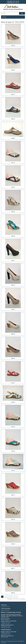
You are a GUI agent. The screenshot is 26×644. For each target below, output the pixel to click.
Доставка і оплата (5, 607)
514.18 (13, 402)
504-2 (13, 309)
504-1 (13, 260)
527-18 (13, 519)
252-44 (13, 45)
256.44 (13, 138)
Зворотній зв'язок (5, 610)
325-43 (13, 236)
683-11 (13, 568)
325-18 (13, 212)
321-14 (13, 163)
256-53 (13, 119)
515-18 (13, 427)
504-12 (13, 285)
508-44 (13, 358)
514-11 (13, 383)
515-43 (13, 451)
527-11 (13, 495)
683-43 (13, 593)
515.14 (13, 470)
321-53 (13, 187)
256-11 (13, 94)
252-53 (13, 70)
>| (16, 597)
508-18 (13, 334)
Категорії (4, 17)
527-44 (13, 544)
